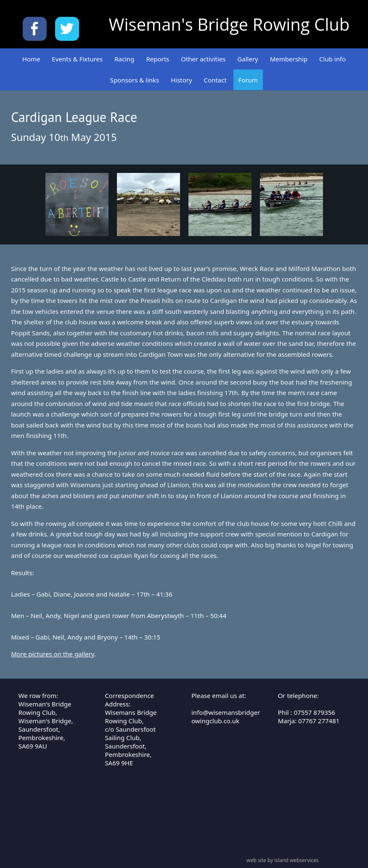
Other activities (203, 59)
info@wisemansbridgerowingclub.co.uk (226, 717)
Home (31, 59)
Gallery (248, 59)
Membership (289, 59)
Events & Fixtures (77, 59)
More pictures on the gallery (53, 654)
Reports (158, 59)
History (181, 80)
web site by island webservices (282, 860)
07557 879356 (315, 712)
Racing (124, 59)
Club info (332, 59)
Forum (248, 80)
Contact (215, 80)
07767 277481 (319, 721)
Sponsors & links (135, 80)
